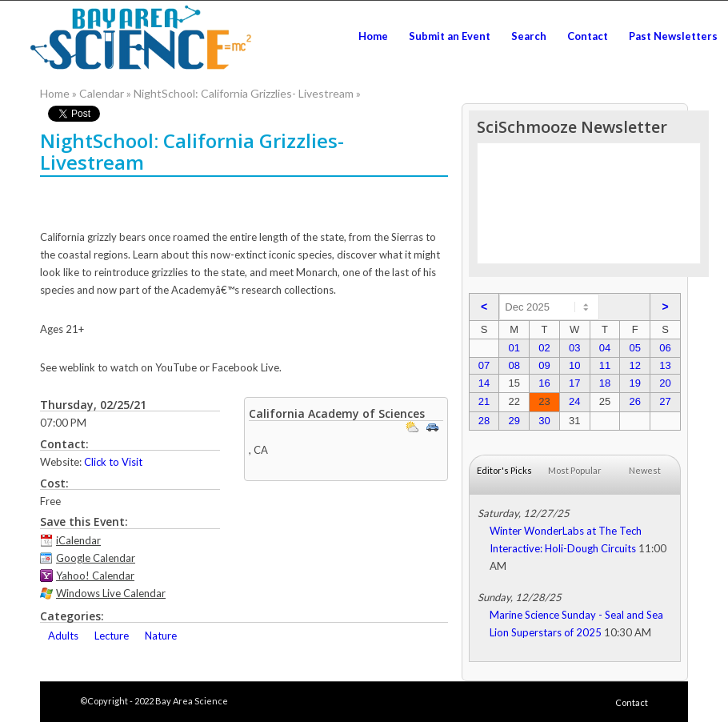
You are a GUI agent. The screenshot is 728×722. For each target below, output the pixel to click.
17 (574, 383)
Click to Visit (113, 462)
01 (514, 348)
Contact (632, 702)
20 (665, 383)
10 (574, 365)
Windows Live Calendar (111, 593)
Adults (63, 636)
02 (544, 348)
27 (665, 401)
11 (605, 365)
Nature (161, 636)
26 (634, 401)
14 (484, 383)
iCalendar (78, 540)
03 (574, 348)
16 (544, 383)
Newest (645, 470)
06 (665, 348)
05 (634, 348)
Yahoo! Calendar (95, 576)
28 (484, 421)
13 (665, 365)
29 (514, 421)
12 (634, 365)
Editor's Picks (504, 470)
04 (605, 348)
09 (544, 365)
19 (634, 383)
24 (574, 401)
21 (484, 401)
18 (605, 383)
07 (484, 365)
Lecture (112, 636)
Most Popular (575, 470)
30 (544, 421)
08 (514, 365)
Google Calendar (96, 558)
